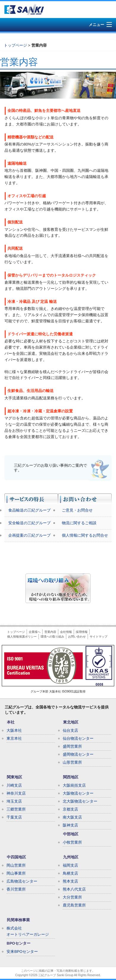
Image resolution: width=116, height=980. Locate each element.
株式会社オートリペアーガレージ (28, 931)
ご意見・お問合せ (77, 510)
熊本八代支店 (74, 889)
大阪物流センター (78, 793)
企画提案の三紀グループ (29, 535)
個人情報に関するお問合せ (85, 535)
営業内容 (50, 632)
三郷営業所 (16, 809)
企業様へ (35, 632)
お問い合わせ (77, 637)
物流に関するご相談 (79, 523)
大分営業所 (72, 897)
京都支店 (70, 809)
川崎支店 (14, 785)
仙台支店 (70, 730)
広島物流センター (22, 881)
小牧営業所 (72, 842)
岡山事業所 (16, 873)
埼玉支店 (14, 801)
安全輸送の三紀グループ (29, 523)
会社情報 (66, 632)
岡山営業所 (16, 865)
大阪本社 (14, 730)
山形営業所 (72, 762)
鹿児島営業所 (74, 905)
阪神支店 (70, 825)
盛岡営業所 (72, 746)
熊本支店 (70, 881)
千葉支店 (14, 817)
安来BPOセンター (22, 952)
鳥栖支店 (70, 873)
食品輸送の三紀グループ (29, 510)
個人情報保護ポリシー (22, 637)
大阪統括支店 (74, 785)
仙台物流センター (78, 738)
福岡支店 (70, 865)
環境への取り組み (52, 637)
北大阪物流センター (80, 801)
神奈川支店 (16, 793)
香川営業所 (16, 889)
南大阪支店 (72, 817)
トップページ (15, 45)
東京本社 (14, 738)
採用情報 (82, 632)
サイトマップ (99, 637)
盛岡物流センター (78, 754)
